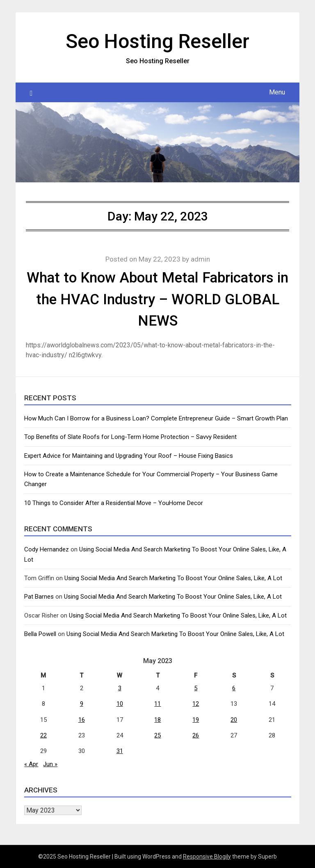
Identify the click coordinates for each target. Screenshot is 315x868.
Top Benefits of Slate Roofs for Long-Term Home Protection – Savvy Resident (130, 437)
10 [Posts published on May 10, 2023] (120, 704)
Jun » (50, 764)
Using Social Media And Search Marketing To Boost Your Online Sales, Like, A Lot (173, 578)
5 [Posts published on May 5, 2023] (196, 688)
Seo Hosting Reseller (157, 41)
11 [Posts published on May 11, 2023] (157, 704)
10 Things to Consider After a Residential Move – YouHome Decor (114, 503)
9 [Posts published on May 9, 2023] (82, 704)
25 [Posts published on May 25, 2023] (157, 735)
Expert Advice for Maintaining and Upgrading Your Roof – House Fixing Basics (129, 456)
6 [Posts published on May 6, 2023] (234, 688)
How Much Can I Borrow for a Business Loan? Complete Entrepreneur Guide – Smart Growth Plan (156, 418)
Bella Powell (40, 634)
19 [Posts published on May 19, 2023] (196, 720)
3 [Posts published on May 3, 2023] (120, 688)
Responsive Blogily (207, 857)
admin (200, 259)
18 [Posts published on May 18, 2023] (157, 720)
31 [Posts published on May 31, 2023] (120, 751)
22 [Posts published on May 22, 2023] (43, 735)
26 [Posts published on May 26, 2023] (196, 735)
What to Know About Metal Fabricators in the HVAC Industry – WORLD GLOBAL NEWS (157, 299)
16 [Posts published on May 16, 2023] (82, 720)
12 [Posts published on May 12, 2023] (196, 704)
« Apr (31, 764)
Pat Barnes (39, 597)
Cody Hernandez (47, 549)
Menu (277, 92)
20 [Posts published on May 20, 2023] (234, 720)
